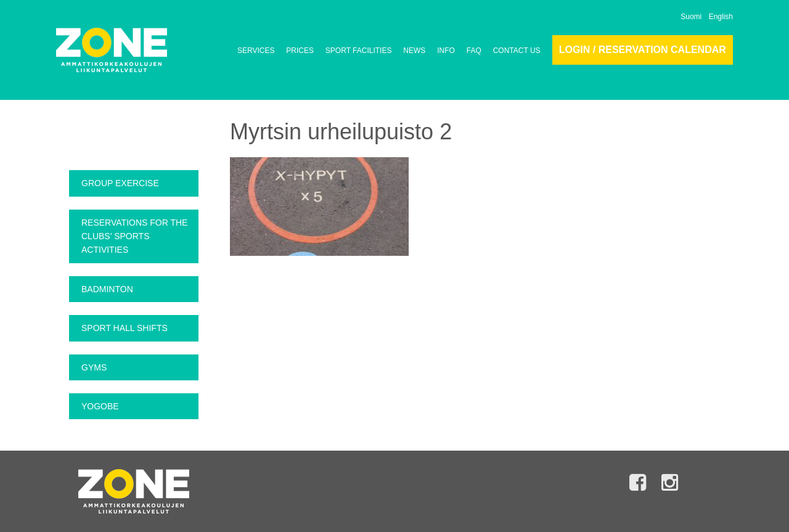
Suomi (691, 17)
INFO (446, 51)
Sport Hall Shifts (125, 328)
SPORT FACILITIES (359, 51)
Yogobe (100, 406)
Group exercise (120, 183)
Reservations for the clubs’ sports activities (134, 236)
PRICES (300, 51)
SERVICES (256, 51)
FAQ (474, 51)
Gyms (94, 367)
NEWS (414, 51)
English (721, 17)
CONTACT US (517, 51)
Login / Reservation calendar (643, 50)
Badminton (107, 289)
